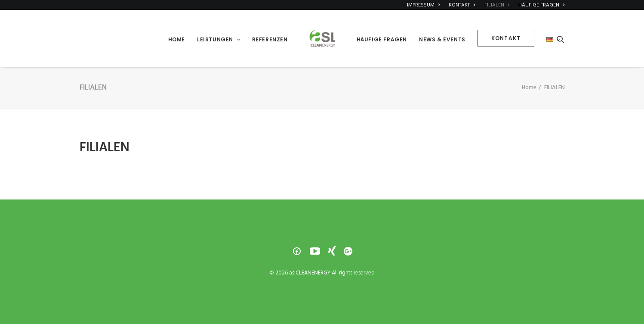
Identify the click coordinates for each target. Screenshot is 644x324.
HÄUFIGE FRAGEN (382, 39)
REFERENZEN (270, 39)
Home (529, 88)
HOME (177, 39)
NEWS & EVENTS (442, 39)
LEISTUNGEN (218, 39)
